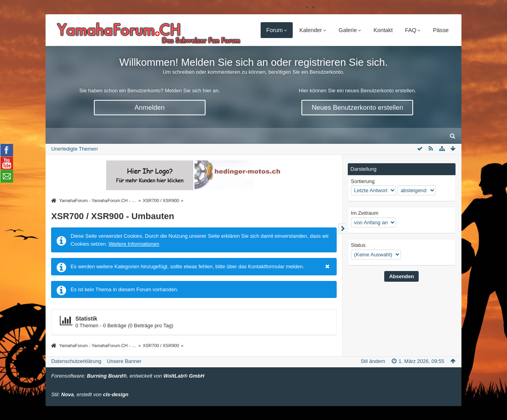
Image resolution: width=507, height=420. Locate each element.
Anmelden (150, 108)
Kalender (311, 30)
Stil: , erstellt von (90, 394)
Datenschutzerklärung (76, 361)
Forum (274, 30)
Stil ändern (373, 361)
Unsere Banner (124, 361)
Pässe (441, 30)
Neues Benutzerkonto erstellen (357, 108)
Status (358, 245)
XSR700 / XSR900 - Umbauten (113, 216)
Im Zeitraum (365, 213)
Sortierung (363, 181)
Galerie (348, 30)
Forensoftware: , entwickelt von (128, 376)
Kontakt (383, 30)
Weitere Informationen (134, 244)
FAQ (411, 30)
